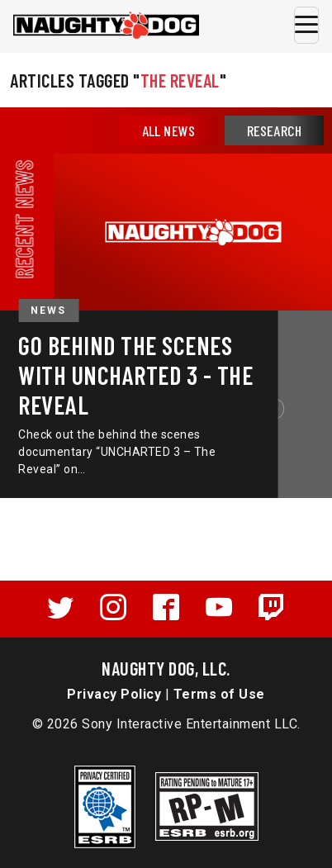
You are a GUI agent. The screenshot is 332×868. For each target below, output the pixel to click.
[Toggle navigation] (306, 25)
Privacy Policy (114, 694)
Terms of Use (219, 694)
